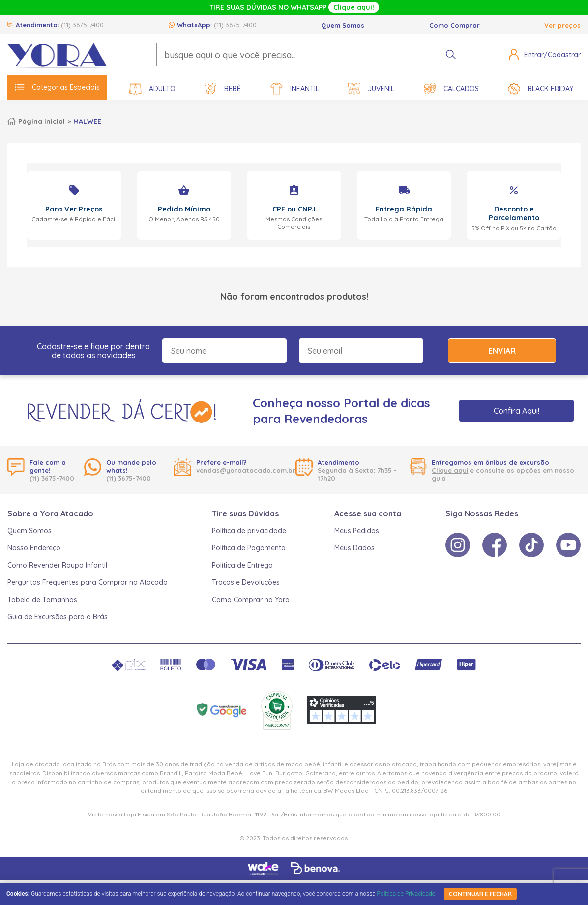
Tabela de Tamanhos (42, 600)
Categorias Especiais (57, 87)
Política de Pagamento (249, 548)
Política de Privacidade (406, 894)
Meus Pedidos (357, 531)
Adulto (152, 89)
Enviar (502, 351)
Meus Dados (354, 548)
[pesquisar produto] (451, 55)
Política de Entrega (242, 565)
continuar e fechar (480, 894)
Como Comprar (455, 25)
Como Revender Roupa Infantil (57, 565)
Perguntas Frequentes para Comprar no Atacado (88, 582)
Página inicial (42, 121)
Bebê (223, 89)
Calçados (451, 89)
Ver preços (562, 25)
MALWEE (87, 121)
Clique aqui (450, 470)
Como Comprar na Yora (251, 600)
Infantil (295, 89)
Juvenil (371, 89)
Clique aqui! (354, 7)
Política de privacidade (249, 531)
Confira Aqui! (516, 411)
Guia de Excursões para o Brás (58, 617)
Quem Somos (343, 25)
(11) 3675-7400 (82, 25)
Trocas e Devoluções (246, 582)
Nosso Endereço (34, 548)
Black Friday (541, 89)
